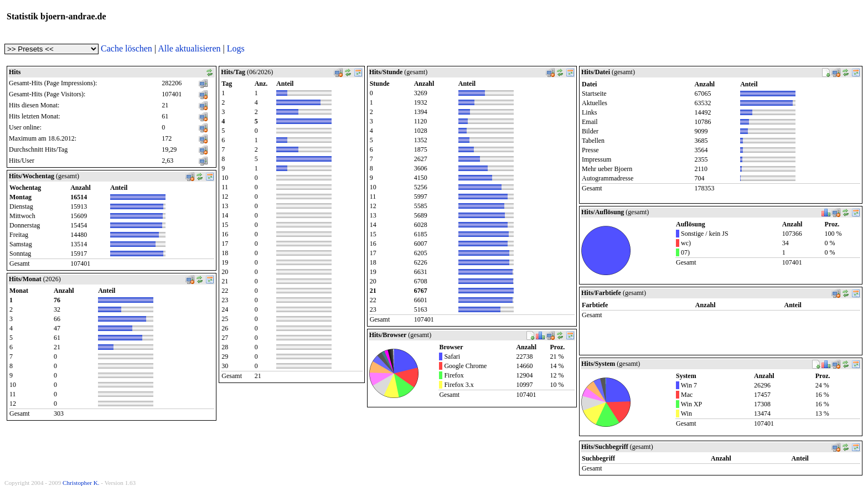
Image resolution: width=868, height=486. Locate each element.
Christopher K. (81, 483)
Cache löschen (126, 48)
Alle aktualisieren (189, 48)
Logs (236, 48)
